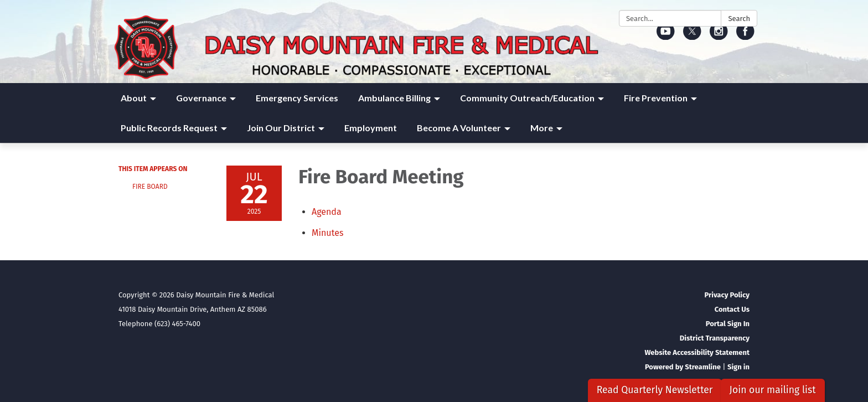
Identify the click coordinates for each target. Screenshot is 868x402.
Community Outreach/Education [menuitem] (527, 98)
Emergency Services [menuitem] (297, 98)
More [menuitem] (542, 128)
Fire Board (150, 187)
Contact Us (732, 309)
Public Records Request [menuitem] (169, 128)
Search (739, 19)
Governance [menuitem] (201, 98)
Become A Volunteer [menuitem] (459, 128)
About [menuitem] (134, 98)
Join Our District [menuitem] (281, 128)
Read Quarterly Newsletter (655, 390)
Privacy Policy (727, 295)
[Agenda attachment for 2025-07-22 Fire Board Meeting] (327, 212)
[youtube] (666, 36)
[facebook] (745, 36)
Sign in (738, 367)
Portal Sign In (728, 324)
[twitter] (692, 36)
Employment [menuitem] (371, 128)
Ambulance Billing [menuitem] (394, 98)
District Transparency (715, 338)
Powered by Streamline (683, 367)
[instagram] (719, 36)
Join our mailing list (773, 390)
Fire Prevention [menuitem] (656, 98)
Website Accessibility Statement (697, 352)
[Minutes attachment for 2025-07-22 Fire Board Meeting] (327, 233)
